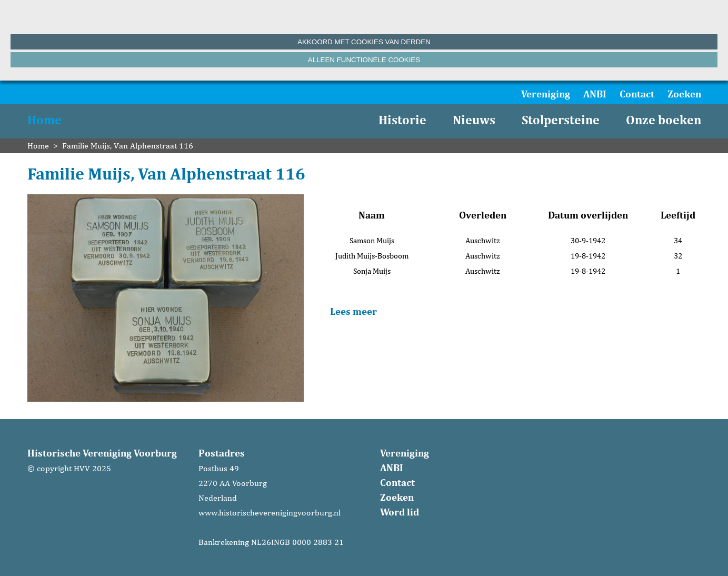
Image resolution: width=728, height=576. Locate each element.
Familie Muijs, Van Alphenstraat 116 (128, 146)
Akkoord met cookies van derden (364, 42)
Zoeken (684, 94)
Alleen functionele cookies (364, 60)
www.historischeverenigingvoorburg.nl (270, 513)
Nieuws (474, 120)
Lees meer (353, 311)
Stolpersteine (561, 120)
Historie (402, 120)
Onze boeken (664, 120)
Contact (637, 94)
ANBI (595, 94)
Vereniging (546, 94)
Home (44, 120)
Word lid (400, 512)
